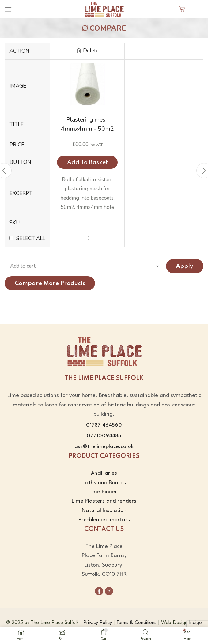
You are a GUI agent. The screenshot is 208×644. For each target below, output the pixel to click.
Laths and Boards (104, 483)
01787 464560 (104, 425)
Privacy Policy (98, 622)
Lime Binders (104, 492)
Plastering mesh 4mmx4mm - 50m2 (87, 124)
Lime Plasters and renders (104, 501)
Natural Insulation (104, 511)
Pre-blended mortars (104, 520)
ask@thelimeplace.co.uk (104, 447)
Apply (185, 266)
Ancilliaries (104, 473)
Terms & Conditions (136, 622)
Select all (31, 238)
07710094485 (104, 436)
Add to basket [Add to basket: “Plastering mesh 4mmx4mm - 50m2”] (87, 162)
